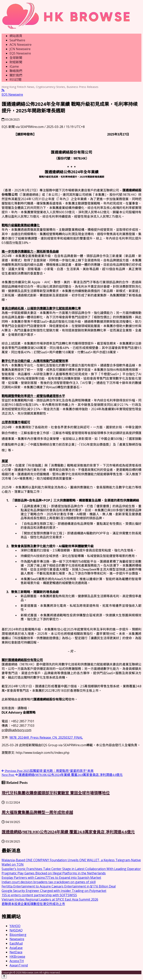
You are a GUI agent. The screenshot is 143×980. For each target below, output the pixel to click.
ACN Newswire (21, 45)
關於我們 (16, 75)
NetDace (16, 952)
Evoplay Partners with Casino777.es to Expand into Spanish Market (51, 878)
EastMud (16, 943)
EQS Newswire (20, 53)
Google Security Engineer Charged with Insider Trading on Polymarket (54, 891)
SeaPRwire (17, 40)
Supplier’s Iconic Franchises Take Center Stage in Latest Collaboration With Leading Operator (71, 869)
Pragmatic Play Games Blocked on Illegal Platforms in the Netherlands (54, 873)
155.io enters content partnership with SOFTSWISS (39, 895)
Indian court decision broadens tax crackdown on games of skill (49, 882)
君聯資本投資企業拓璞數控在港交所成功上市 (33, 904)
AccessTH (17, 961)
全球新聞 (16, 58)
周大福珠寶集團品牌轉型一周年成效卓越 (37, 812)
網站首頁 (16, 36)
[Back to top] (4, 976)
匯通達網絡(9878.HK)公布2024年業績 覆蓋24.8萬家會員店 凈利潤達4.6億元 (68, 832)
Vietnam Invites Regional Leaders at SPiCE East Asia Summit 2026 (50, 899)
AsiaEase (16, 948)
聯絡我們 (16, 71)
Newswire (17, 939)
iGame (14, 66)
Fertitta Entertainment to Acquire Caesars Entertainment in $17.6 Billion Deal (59, 886)
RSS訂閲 (15, 80)
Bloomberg (18, 935)
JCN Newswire (20, 49)
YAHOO (15, 926)
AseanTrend (19, 965)
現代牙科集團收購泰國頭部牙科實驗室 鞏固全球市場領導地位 (56, 793)
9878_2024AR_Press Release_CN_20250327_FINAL (46, 737)
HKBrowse (17, 957)
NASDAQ (16, 930)
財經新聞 (16, 62)
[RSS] (3, 90)
